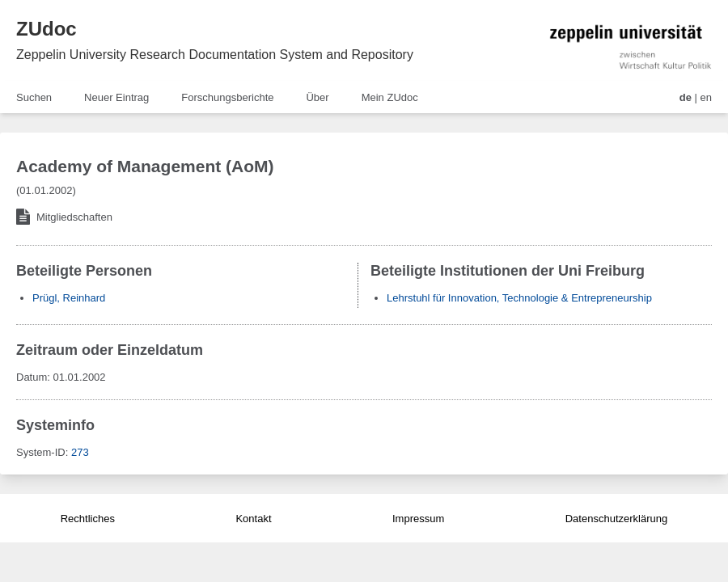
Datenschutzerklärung (616, 519)
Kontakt (253, 519)
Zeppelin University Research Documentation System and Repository (215, 55)
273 (80, 452)
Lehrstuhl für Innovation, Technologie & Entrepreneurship (519, 298)
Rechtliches (88, 519)
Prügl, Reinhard (69, 298)
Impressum (418, 519)
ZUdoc (47, 29)
